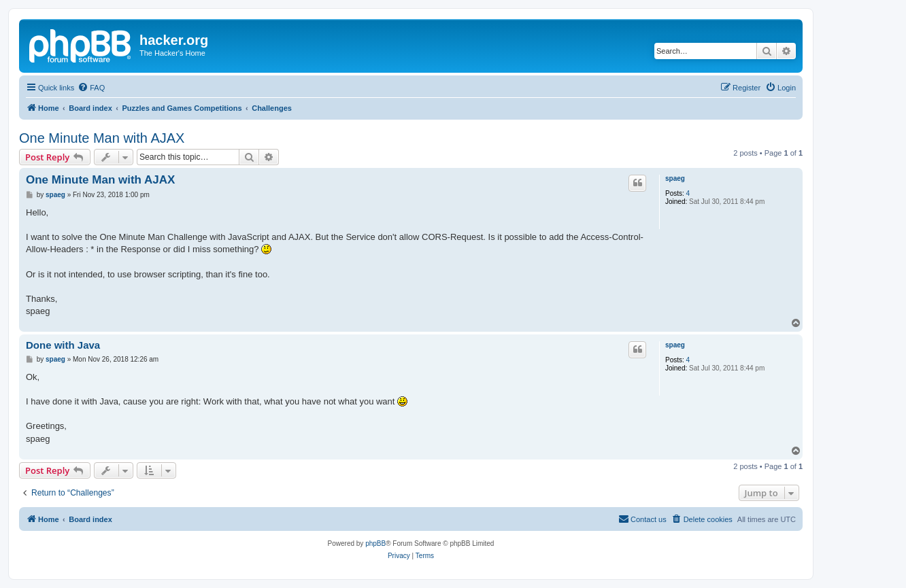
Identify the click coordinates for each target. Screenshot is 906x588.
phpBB (375, 543)
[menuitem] (91, 88)
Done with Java (63, 345)
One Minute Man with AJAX (102, 138)
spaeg (675, 178)
